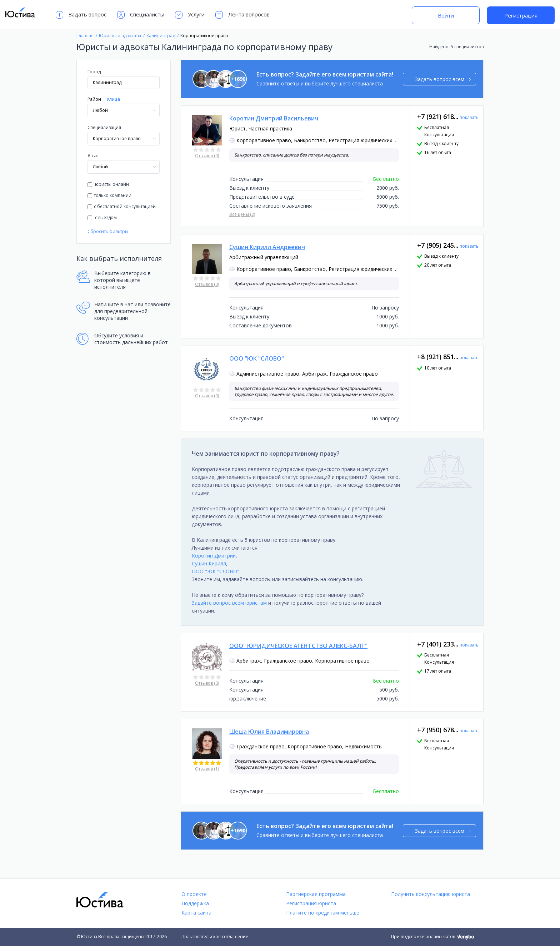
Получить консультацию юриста (431, 894)
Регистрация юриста (311, 903)
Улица (113, 99)
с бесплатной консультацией (122, 206)
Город (94, 72)
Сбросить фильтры (108, 231)
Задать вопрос (81, 15)
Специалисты (141, 15)
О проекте (194, 894)
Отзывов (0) (207, 156)
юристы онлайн (108, 184)
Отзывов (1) (207, 769)
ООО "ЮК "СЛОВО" (216, 571)
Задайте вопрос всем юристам (229, 603)
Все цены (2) (242, 214)
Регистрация (521, 15)
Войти (446, 15)
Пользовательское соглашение (215, 937)
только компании (109, 195)
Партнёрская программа (316, 894)
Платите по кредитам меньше (323, 913)
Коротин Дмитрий (214, 556)
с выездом (102, 217)
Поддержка (195, 903)
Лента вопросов (242, 15)
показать (469, 117)
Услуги (190, 15)
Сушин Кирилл (209, 563)
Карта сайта (196, 913)
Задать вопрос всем (443, 79)
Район (94, 99)
